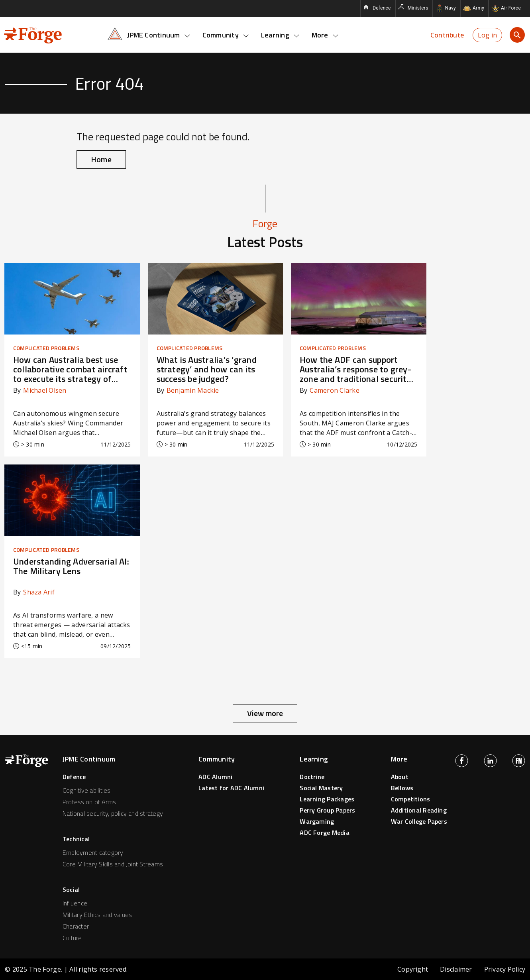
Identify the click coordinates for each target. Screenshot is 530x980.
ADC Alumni (215, 777)
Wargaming (317, 821)
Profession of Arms (89, 802)
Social (71, 889)
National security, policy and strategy (113, 813)
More (325, 35)
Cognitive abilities (87, 790)
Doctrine (312, 777)
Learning (280, 35)
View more (265, 713)
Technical (76, 839)
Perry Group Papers (327, 810)
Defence (382, 8)
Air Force (511, 8)
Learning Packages (327, 799)
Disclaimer (456, 969)
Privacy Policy (505, 969)
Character (76, 926)
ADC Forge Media (325, 832)
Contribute (447, 35)
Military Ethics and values (97, 915)
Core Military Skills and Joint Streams (113, 864)
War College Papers (419, 821)
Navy (450, 8)
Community (226, 35)
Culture (72, 938)
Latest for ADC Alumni (231, 788)
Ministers (418, 8)
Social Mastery (321, 788)
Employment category (93, 852)
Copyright (413, 969)
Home (101, 159)
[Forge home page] (33, 34)
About (400, 777)
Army (478, 8)
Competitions (411, 799)
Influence (75, 903)
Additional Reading (419, 810)
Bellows (402, 788)
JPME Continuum (159, 35)
